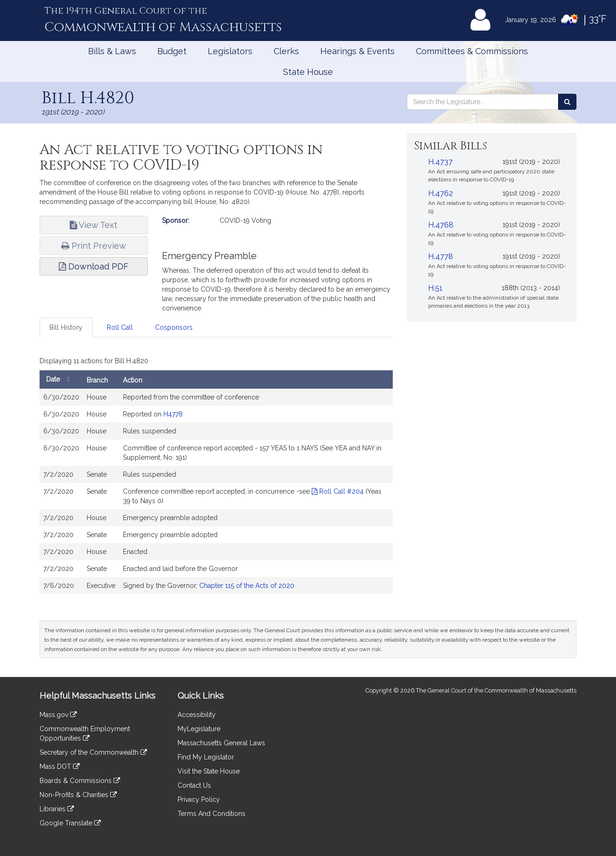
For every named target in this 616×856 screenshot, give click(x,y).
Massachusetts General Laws (221, 743)
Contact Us (194, 785)
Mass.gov (58, 715)
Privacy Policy (199, 799)
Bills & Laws (112, 51)
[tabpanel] (216, 476)
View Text (93, 225)
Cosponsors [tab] (174, 327)
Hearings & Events (357, 51)
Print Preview (94, 246)
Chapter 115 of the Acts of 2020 (247, 586)
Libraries (57, 809)
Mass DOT (60, 766)
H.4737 (440, 162)
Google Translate (70, 823)
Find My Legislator (206, 757)
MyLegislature (199, 729)
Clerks (286, 51)
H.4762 (441, 193)
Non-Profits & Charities (78, 795)
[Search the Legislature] (567, 102)
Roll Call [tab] (120, 327)
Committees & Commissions (472, 51)
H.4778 (441, 257)
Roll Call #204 (338, 491)
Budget (172, 51)
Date (61, 379)
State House (308, 72)
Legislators (230, 51)
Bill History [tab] (66, 327)
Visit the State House (209, 771)
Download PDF (94, 266)
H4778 (173, 414)
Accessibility (197, 715)
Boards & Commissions (80, 781)
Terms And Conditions (211, 814)
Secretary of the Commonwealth (93, 752)
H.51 (435, 288)
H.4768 (441, 225)
